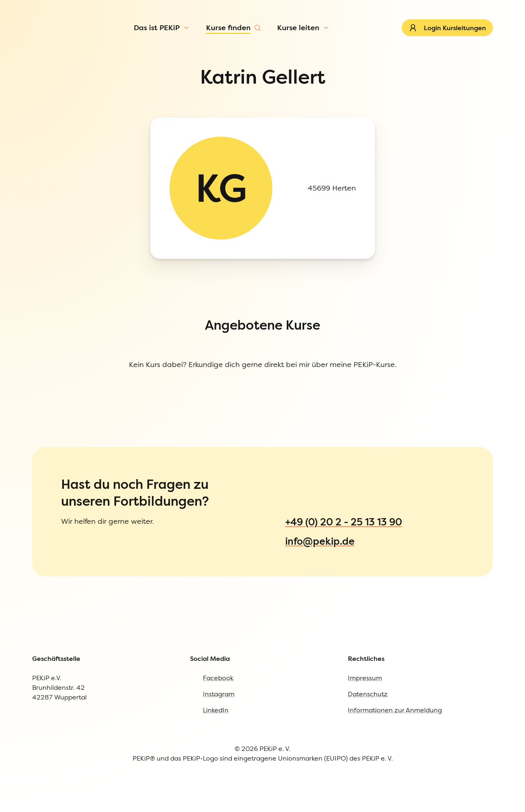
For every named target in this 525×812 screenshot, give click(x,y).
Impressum (37, 438)
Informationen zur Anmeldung (68, 471)
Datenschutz (39, 454)
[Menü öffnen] (69, 54)
